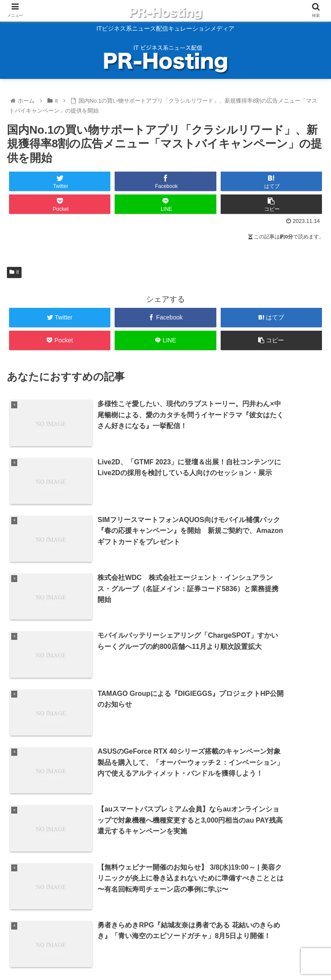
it (14, 272)
